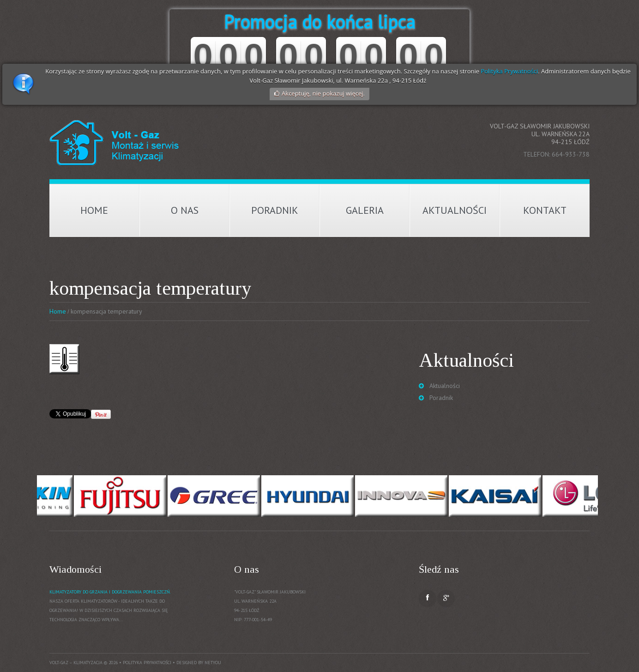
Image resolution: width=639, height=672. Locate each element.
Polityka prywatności (147, 663)
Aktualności (455, 210)
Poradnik (275, 210)
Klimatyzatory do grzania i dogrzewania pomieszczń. (110, 592)
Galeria (365, 210)
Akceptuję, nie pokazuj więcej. (323, 93)
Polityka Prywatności (509, 71)
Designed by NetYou (199, 663)
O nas (185, 210)
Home (94, 210)
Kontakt (545, 210)
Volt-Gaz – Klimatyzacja (76, 663)
